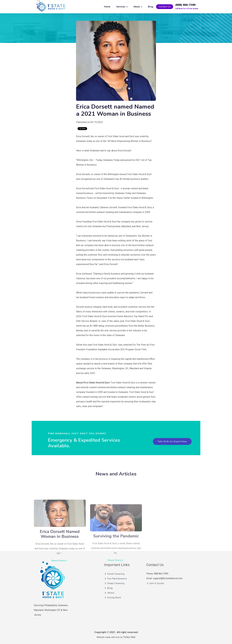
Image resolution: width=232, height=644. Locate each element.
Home (107, 7)
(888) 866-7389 (185, 5)
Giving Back (113, 598)
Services (122, 7)
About (138, 7)
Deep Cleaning (115, 583)
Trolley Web (129, 637)
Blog (151, 7)
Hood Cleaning (115, 574)
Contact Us (165, 7)
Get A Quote (155, 583)
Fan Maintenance (116, 579)
